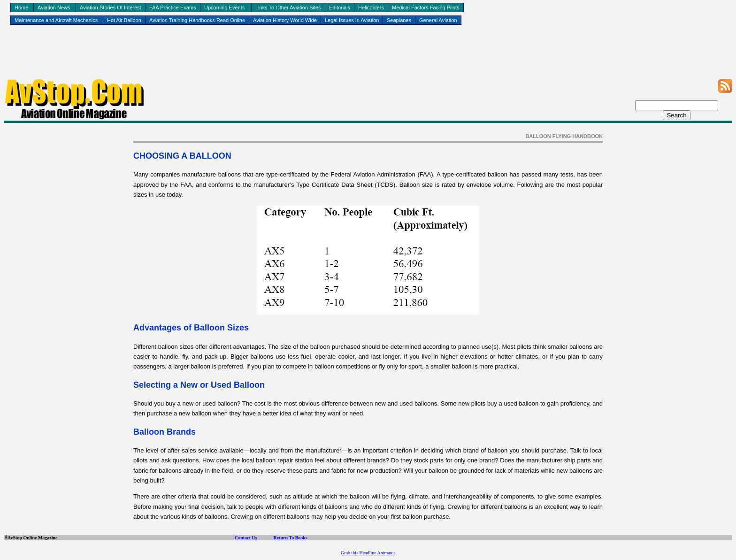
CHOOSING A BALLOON (182, 156)
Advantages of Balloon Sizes (191, 328)
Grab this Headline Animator (368, 553)
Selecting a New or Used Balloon (199, 385)
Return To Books (291, 538)
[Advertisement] (368, 57)
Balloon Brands (165, 432)
